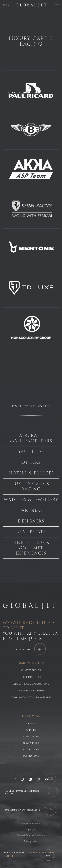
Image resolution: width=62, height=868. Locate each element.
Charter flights (31, 670)
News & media (31, 743)
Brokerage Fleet (31, 677)
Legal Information (31, 823)
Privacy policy (31, 841)
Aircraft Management (31, 691)
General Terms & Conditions (31, 835)
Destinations (31, 756)
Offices (31, 724)
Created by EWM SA (14, 853)
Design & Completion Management (31, 697)
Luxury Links (31, 749)
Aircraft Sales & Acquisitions (31, 684)
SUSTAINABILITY (31, 737)
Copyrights (31, 829)
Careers (31, 730)
